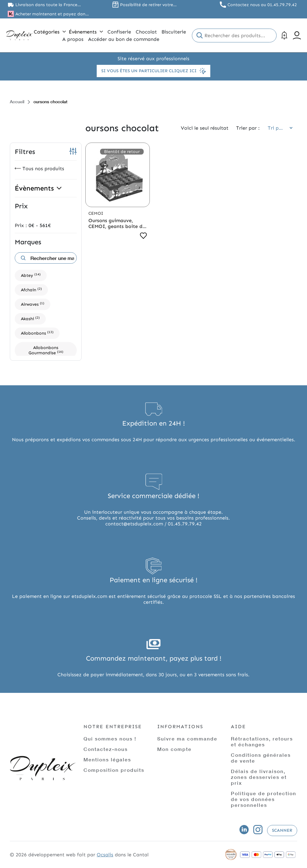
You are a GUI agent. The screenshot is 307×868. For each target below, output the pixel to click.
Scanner (282, 830)
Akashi (30, 318)
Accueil (17, 102)
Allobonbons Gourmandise (46, 350)
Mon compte (174, 749)
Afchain (31, 290)
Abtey (31, 275)
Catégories (50, 32)
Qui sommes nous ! (110, 738)
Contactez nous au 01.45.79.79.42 (262, 5)
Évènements (86, 32)
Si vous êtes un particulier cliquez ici (153, 71)
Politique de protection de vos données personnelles (264, 799)
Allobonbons (37, 333)
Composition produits (114, 770)
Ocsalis (105, 855)
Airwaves (33, 304)
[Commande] (278, 128)
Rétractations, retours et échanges (262, 741)
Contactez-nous (106, 749)
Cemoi (96, 213)
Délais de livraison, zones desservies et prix (259, 777)
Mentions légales (107, 759)
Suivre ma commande (187, 738)
